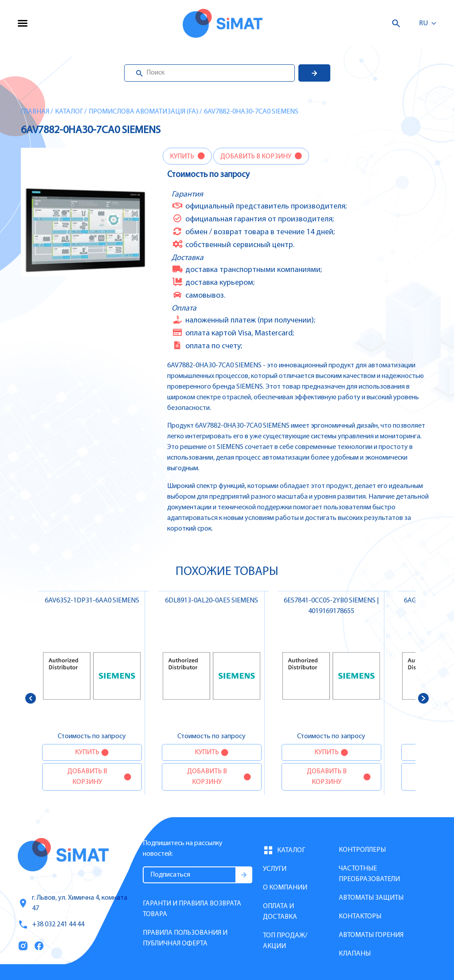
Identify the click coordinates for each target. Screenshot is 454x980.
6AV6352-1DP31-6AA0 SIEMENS (92, 601)
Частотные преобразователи (369, 874)
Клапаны (355, 954)
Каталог (69, 112)
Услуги (275, 869)
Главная (35, 112)
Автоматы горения (371, 935)
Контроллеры (362, 850)
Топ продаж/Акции (285, 941)
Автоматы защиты (371, 898)
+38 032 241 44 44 (51, 925)
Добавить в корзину (256, 157)
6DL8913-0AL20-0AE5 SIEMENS (211, 601)
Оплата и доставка (280, 912)
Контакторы (360, 917)
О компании (285, 888)
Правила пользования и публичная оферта (185, 938)
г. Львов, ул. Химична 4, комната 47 (72, 903)
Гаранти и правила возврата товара (192, 909)
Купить (183, 157)
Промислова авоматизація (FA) (143, 112)
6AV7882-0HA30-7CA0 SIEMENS (251, 112)
